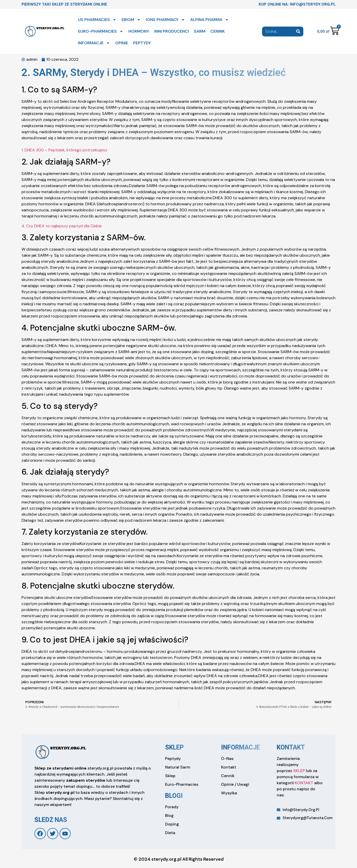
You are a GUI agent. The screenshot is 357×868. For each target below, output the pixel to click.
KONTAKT (304, 783)
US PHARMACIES (97, 20)
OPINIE (122, 43)
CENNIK (218, 31)
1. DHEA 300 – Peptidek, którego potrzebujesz (64, 150)
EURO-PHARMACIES (101, 31)
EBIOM (131, 20)
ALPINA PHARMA (210, 20)
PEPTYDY (142, 43)
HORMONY (139, 31)
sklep (174, 747)
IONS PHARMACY (165, 20)
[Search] (298, 32)
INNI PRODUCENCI (172, 31)
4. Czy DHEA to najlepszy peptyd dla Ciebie (62, 226)
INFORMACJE (94, 43)
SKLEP (299, 771)
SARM (200, 31)
